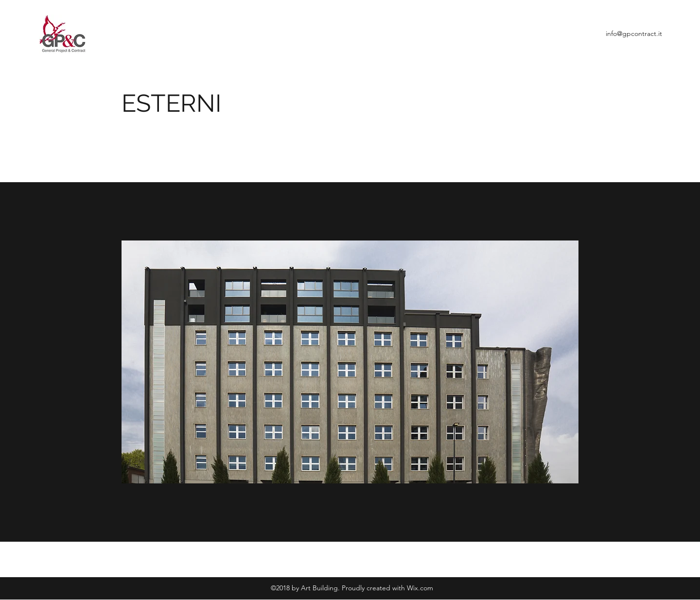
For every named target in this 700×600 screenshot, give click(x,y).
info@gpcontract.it (634, 34)
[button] (350, 362)
